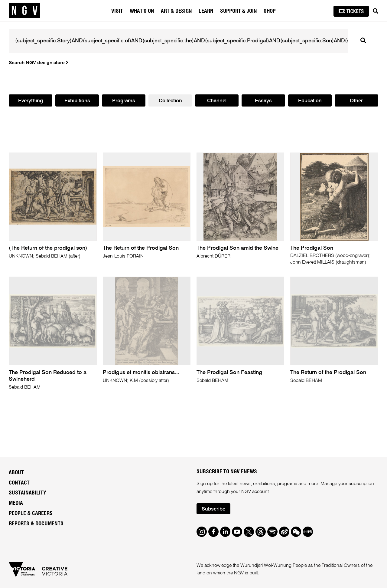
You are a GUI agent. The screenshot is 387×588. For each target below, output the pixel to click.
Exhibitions (77, 101)
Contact (19, 483)
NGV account (255, 492)
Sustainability (28, 493)
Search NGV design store (39, 63)
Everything (31, 101)
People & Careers (31, 514)
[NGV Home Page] (24, 11)
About (16, 473)
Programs (124, 101)
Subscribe (213, 509)
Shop (270, 11)
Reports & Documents (36, 524)
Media (16, 503)
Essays (263, 101)
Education (310, 101)
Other (356, 101)
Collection (170, 101)
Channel (217, 101)
